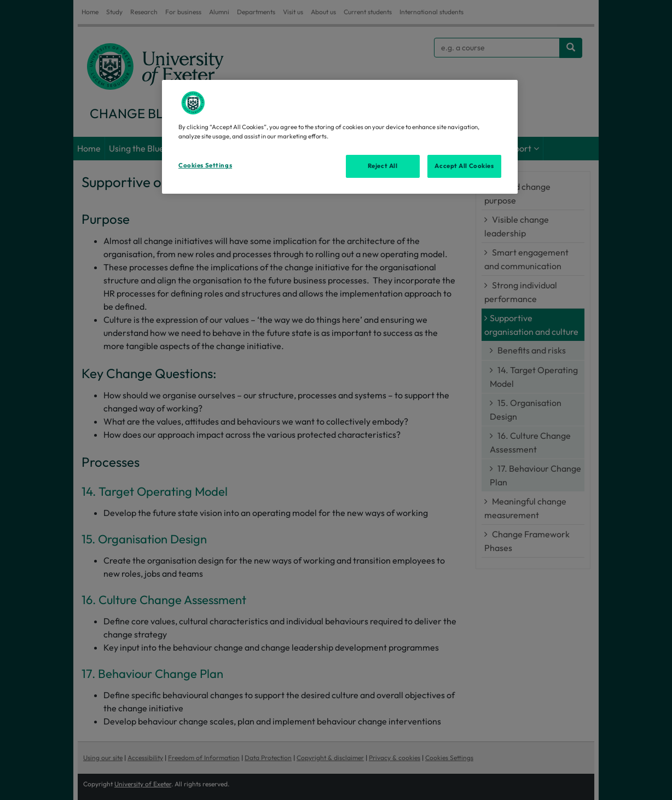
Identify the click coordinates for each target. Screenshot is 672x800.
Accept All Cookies (464, 166)
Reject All (383, 166)
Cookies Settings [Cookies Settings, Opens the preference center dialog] (205, 165)
